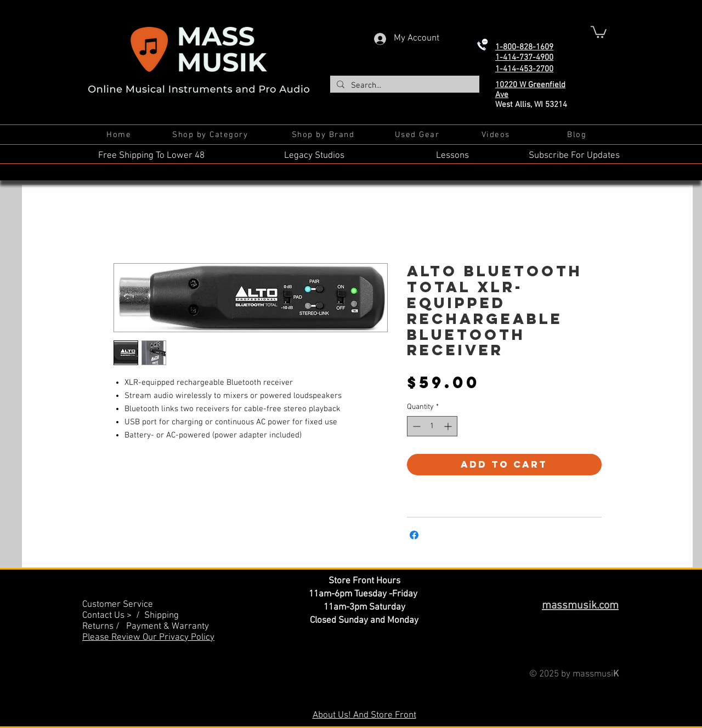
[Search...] (404, 86)
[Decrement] (415, 426)
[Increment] (449, 426)
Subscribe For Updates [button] (574, 156)
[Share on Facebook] (414, 535)
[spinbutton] (432, 426)
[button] (599, 31)
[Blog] (578, 135)
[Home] (120, 135)
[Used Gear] (418, 135)
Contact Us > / (113, 616)
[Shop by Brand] (324, 135)
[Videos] (497, 135)
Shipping (162, 616)
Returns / (104, 627)
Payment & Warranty (168, 627)
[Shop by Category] (211, 135)
